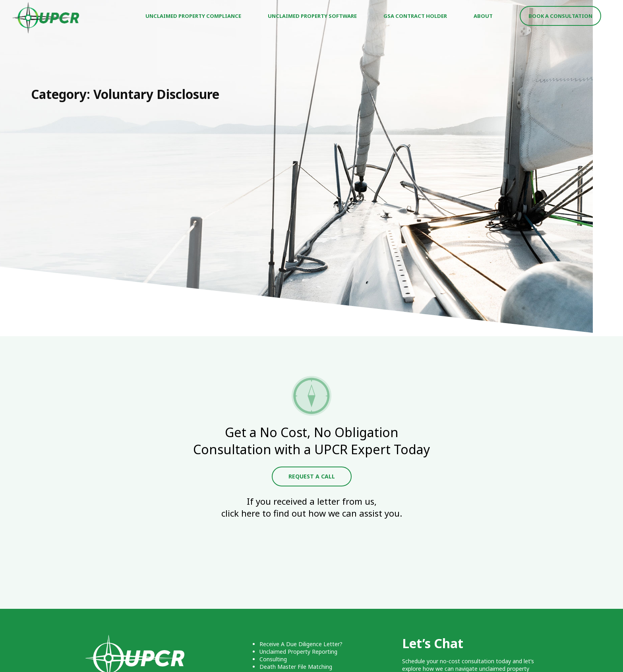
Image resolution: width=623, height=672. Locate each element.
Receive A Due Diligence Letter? (301, 644)
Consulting (273, 659)
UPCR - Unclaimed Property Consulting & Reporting (46, 18)
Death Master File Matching (296, 667)
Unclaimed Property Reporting (298, 652)
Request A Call (312, 476)
